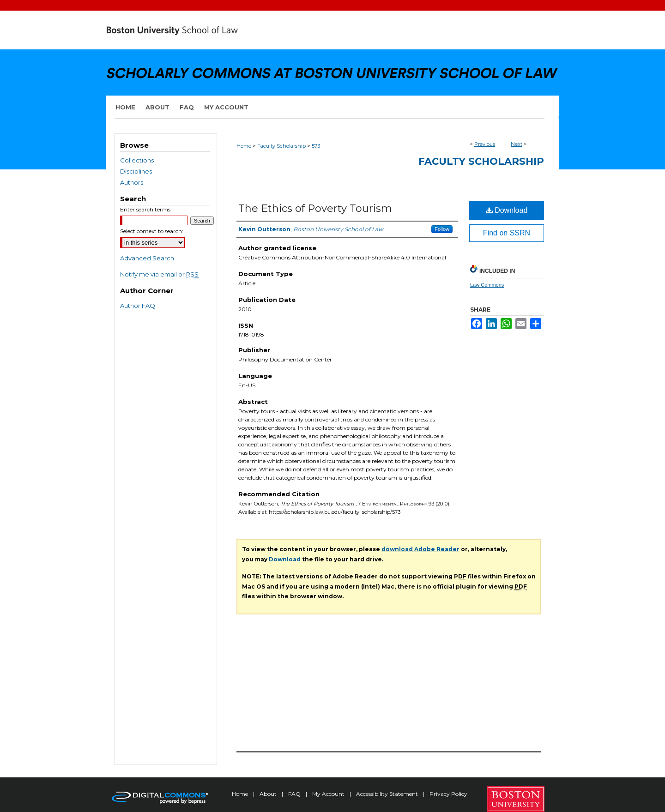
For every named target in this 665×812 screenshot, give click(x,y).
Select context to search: (152, 231)
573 (316, 146)
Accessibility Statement (388, 794)
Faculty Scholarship (281, 146)
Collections (137, 160)
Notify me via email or (159, 274)
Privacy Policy (448, 794)
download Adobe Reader (420, 549)
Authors (132, 182)
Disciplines (136, 171)
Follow (442, 229)
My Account (329, 794)
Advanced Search (147, 258)
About (269, 794)
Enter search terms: (146, 209)
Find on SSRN (507, 233)
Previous (485, 144)
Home (244, 146)
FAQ (295, 794)
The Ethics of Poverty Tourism (315, 208)
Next (517, 144)
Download (507, 210)
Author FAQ (138, 306)
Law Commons (487, 285)
